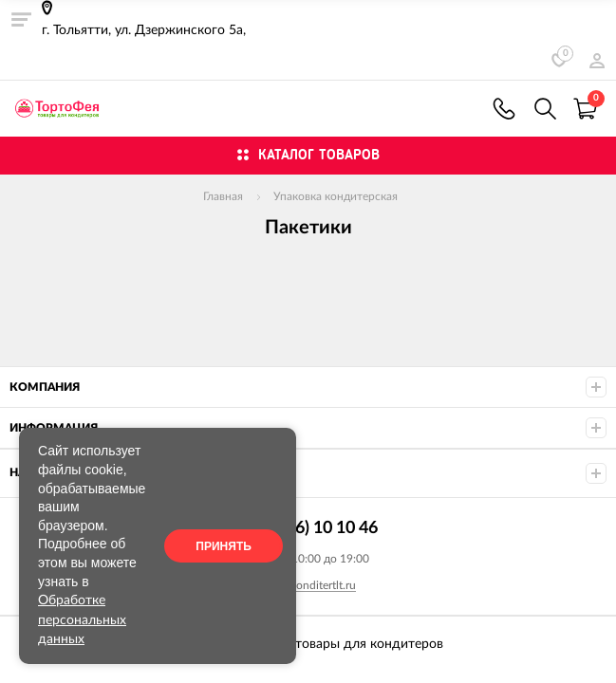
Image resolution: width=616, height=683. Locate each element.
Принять (224, 546)
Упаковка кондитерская (336, 196)
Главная (223, 196)
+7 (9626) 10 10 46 (504, 109)
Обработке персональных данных (82, 620)
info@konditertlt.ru (308, 585)
